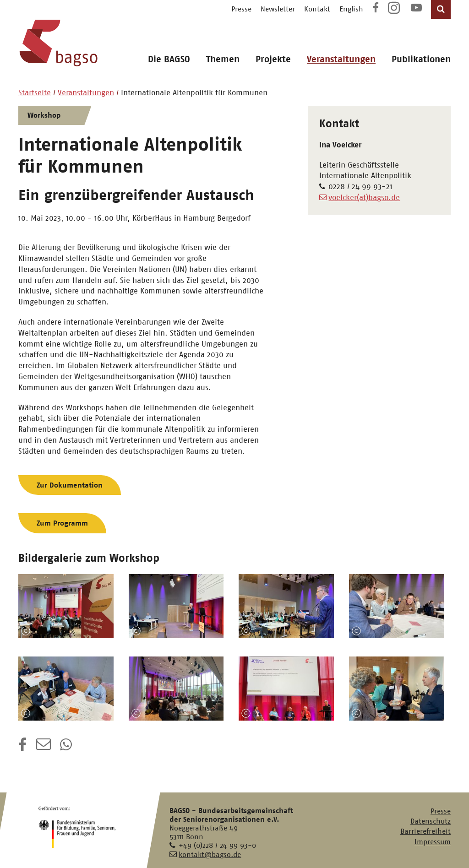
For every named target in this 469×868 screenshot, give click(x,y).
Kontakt (317, 9)
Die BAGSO (169, 59)
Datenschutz (431, 821)
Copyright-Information (26, 631)
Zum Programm (62, 523)
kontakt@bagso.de (210, 854)
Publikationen (421, 59)
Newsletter (278, 9)
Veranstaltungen (341, 59)
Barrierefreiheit (425, 831)
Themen (223, 59)
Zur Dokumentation (70, 485)
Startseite (35, 92)
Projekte (273, 59)
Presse (241, 9)
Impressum (433, 842)
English (351, 9)
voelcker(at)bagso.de (364, 197)
